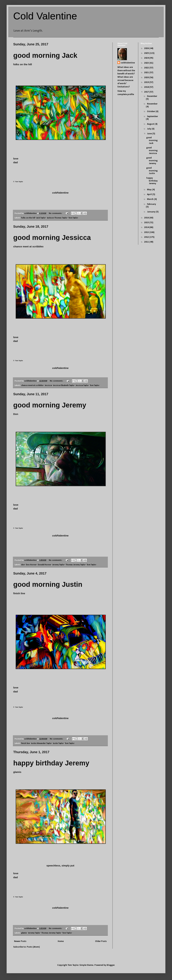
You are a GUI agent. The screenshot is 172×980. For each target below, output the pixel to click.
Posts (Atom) (33, 947)
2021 (147, 73)
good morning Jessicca (52, 238)
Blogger (111, 965)
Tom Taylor (73, 218)
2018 (147, 87)
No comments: (56, 213)
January (151, 212)
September (152, 116)
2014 (147, 227)
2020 (147, 78)
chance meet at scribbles (32, 385)
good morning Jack (45, 55)
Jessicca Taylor (82, 385)
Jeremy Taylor (58, 565)
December (152, 96)
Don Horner (31, 565)
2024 (147, 58)
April (150, 194)
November (152, 104)
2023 (147, 63)
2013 (147, 232)
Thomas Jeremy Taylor (76, 565)
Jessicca (48, 385)
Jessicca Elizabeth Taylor (64, 385)
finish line (26, 743)
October (151, 112)
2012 (147, 237)
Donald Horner (44, 565)
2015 (147, 223)
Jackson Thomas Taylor (57, 218)
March (150, 199)
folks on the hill (28, 218)
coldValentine (128, 63)
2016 (147, 218)
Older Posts (101, 941)
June (150, 134)
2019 (147, 82)
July (149, 129)
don (23, 565)
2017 (147, 92)
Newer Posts (20, 941)
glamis (24, 933)
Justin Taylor (58, 743)
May (150, 190)
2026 (147, 48)
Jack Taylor (41, 218)
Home (61, 941)
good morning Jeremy (50, 405)
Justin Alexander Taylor (41, 743)
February (151, 204)
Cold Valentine (45, 16)
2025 (147, 53)
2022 (147, 68)
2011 (147, 242)
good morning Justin (48, 584)
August (151, 124)
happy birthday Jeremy (51, 763)
